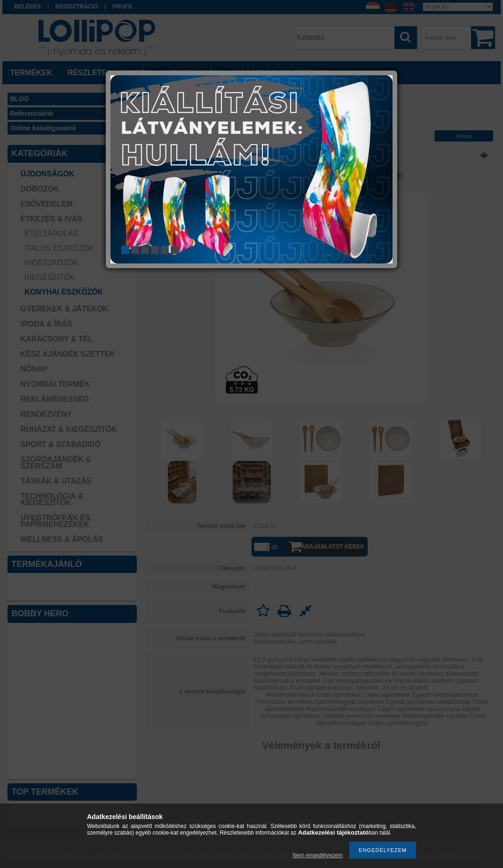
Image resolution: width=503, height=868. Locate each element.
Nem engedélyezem (318, 855)
